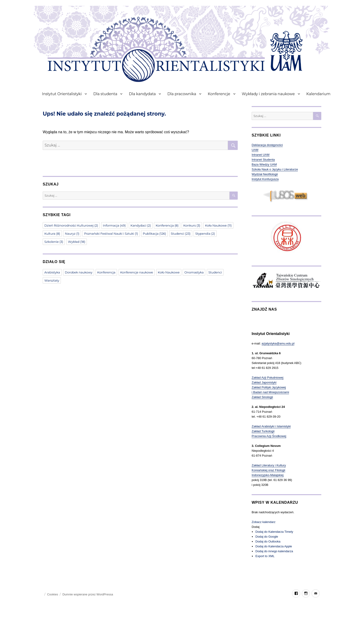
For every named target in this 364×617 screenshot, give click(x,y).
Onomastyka (194, 272)
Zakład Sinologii (262, 397)
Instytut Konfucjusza (265, 179)
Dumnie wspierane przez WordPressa (88, 594)
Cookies (53, 594)
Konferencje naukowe (137, 272)
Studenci (215, 272)
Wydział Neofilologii (265, 174)
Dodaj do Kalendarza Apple (274, 546)
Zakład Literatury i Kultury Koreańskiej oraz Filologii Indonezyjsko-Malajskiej (269, 470)
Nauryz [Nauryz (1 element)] (72, 234)
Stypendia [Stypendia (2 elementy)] (205, 234)
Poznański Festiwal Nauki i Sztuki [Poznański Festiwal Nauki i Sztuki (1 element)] (111, 234)
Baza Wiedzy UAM (264, 164)
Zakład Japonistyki (264, 382)
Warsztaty (52, 280)
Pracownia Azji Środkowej (269, 436)
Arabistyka (52, 272)
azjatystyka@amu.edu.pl (278, 343)
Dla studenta (105, 94)
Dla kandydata (142, 94)
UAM (255, 150)
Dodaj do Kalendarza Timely (274, 532)
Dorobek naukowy (79, 272)
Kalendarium (318, 94)
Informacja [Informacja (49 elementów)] (114, 225)
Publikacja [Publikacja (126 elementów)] (154, 234)
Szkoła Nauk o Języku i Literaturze (275, 169)
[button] (256, 527)
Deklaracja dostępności (267, 145)
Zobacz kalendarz (264, 522)
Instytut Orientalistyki (62, 94)
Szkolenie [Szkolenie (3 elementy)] (54, 242)
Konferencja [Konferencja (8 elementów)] (167, 225)
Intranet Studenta (263, 160)
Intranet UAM (261, 155)
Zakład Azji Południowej (268, 378)
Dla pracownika (182, 94)
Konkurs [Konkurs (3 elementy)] (192, 225)
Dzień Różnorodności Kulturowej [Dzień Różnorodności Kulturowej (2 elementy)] (71, 225)
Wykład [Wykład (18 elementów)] (77, 242)
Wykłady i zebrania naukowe (268, 94)
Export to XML (265, 556)
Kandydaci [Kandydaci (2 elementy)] (141, 225)
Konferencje (219, 94)
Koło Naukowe (169, 272)
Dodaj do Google (267, 537)
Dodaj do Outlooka (268, 541)
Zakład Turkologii (263, 431)
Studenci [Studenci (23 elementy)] (181, 234)
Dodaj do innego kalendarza (274, 551)
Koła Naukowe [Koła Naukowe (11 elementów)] (218, 225)
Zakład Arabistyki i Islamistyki (271, 426)
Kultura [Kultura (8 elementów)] (52, 234)
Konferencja (106, 272)
